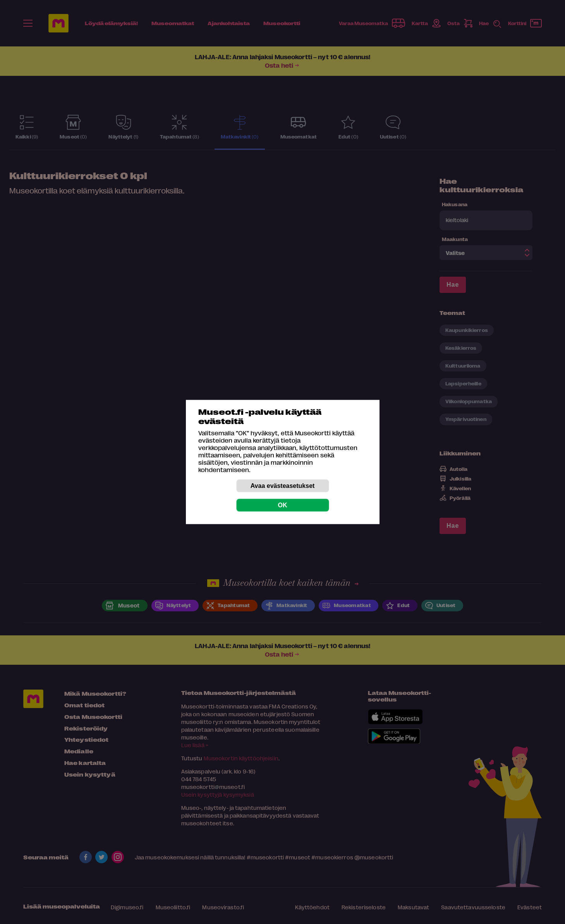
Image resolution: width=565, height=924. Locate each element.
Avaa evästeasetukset (283, 486)
